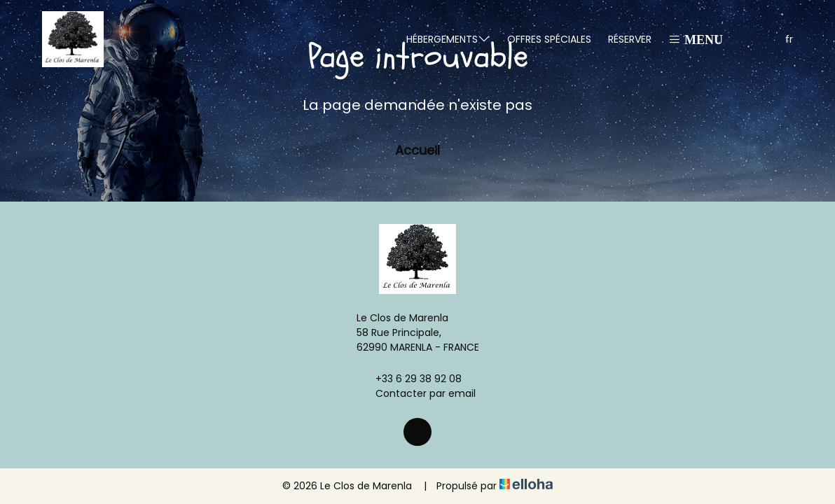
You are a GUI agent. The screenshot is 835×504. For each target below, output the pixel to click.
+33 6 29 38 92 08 (410, 379)
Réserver (630, 39)
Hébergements (448, 39)
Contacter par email (417, 393)
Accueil (417, 150)
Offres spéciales (549, 39)
